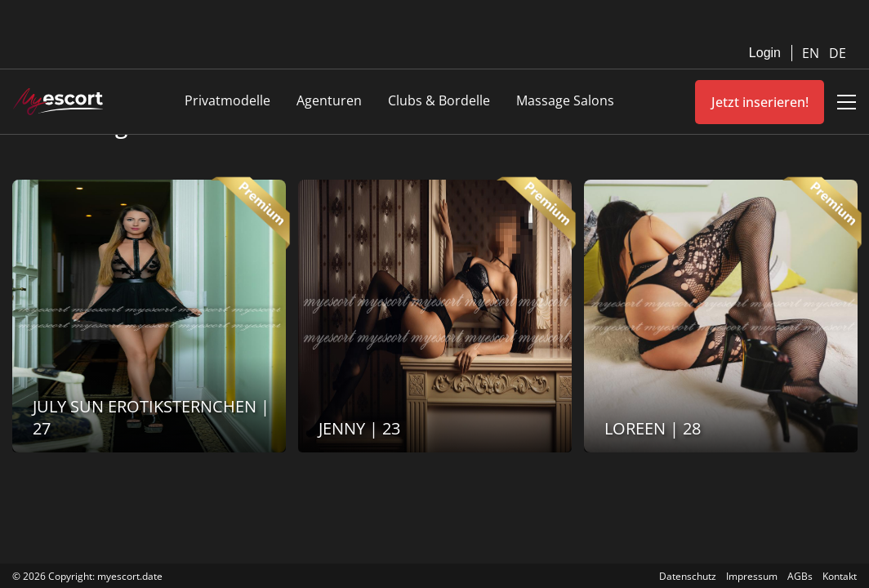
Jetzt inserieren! (760, 102)
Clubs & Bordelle (439, 100)
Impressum (752, 576)
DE (838, 53)
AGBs (800, 576)
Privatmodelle (227, 100)
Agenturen (329, 100)
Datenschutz (688, 576)
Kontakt (840, 576)
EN (812, 53)
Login (765, 53)
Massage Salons (565, 100)
